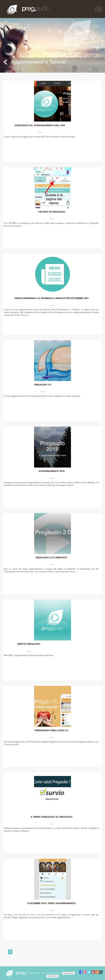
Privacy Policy (69, 973)
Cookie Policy (52, 976)
